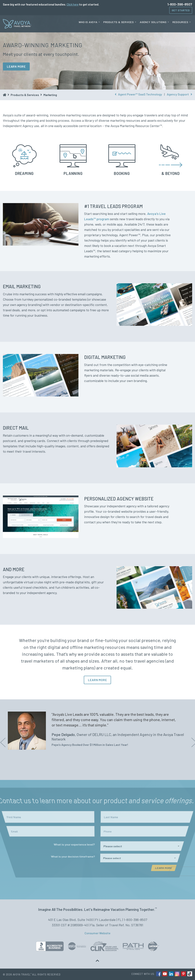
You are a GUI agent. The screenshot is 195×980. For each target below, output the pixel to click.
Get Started (181, 10)
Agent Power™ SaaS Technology (138, 94)
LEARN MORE (16, 66)
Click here (73, 4)
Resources (180, 22)
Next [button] (193, 740)
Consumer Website (97, 933)
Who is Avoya (88, 22)
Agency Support (179, 94)
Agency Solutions (153, 22)
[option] (97, 731)
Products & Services (119, 22)
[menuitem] (89, 22)
